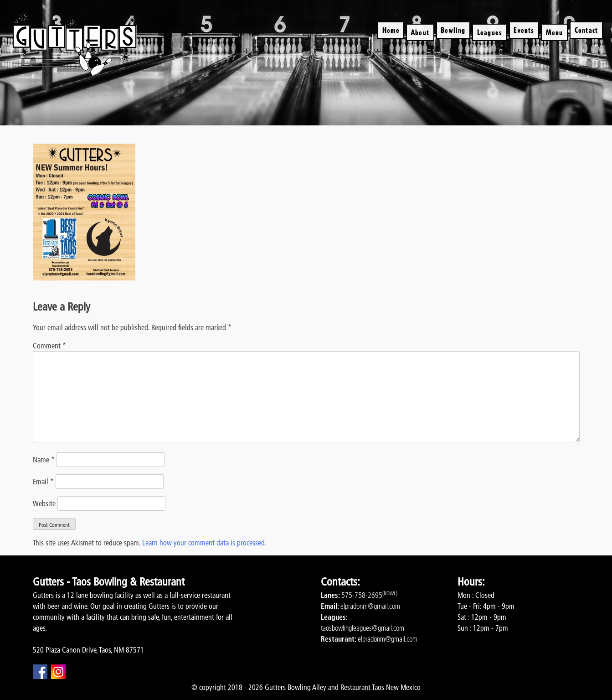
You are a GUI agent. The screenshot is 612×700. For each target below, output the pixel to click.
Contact (586, 30)
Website (44, 503)
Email (43, 482)
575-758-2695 (362, 595)
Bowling (453, 30)
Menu (555, 32)
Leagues (490, 32)
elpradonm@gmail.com (370, 606)
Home (391, 30)
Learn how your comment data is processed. (204, 543)
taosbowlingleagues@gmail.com (363, 628)
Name (44, 460)
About (420, 32)
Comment (49, 346)
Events (524, 30)
